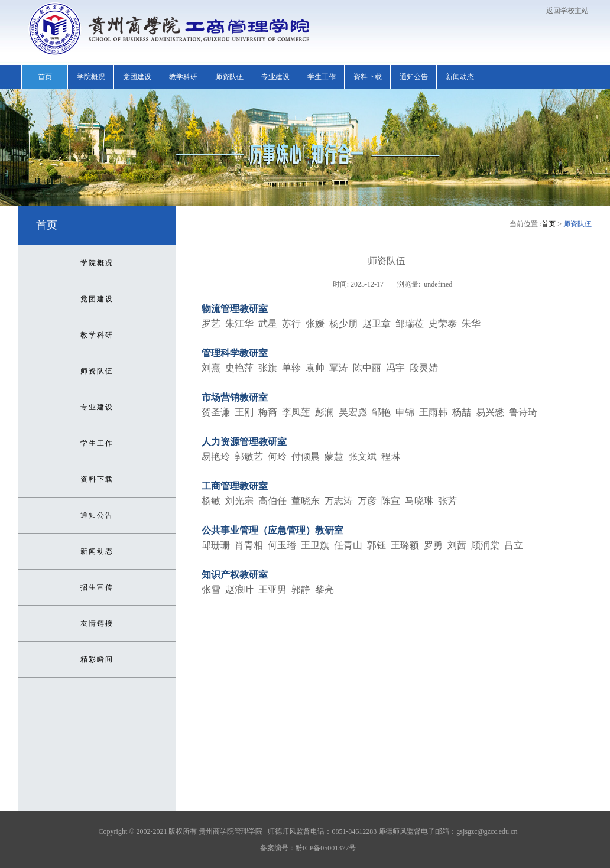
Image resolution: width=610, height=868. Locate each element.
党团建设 (137, 77)
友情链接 (97, 623)
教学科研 (183, 77)
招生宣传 (97, 587)
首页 (45, 77)
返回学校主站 (567, 11)
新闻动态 (460, 77)
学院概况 (91, 77)
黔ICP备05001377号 (326, 848)
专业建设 (275, 77)
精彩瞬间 (97, 659)
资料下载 (368, 77)
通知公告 (414, 77)
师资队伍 (229, 77)
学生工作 (322, 77)
